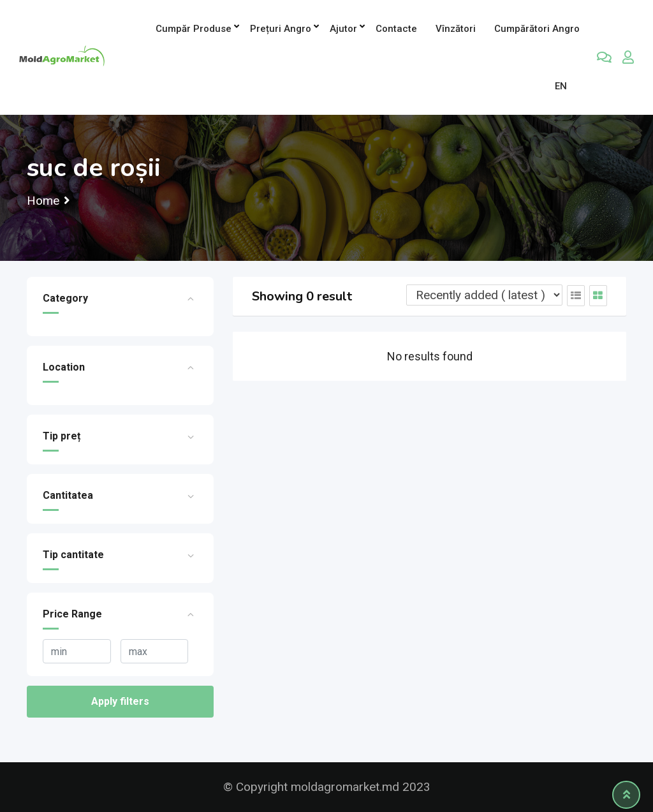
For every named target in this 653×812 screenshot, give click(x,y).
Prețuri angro (281, 29)
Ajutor (343, 29)
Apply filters (120, 701)
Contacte (396, 29)
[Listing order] (484, 295)
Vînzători (456, 29)
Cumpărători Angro (537, 29)
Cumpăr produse (194, 29)
